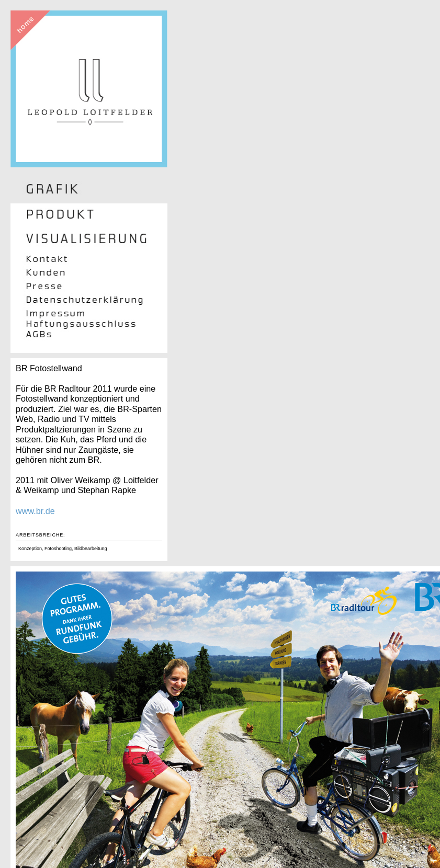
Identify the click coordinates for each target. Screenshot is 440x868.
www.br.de (35, 511)
